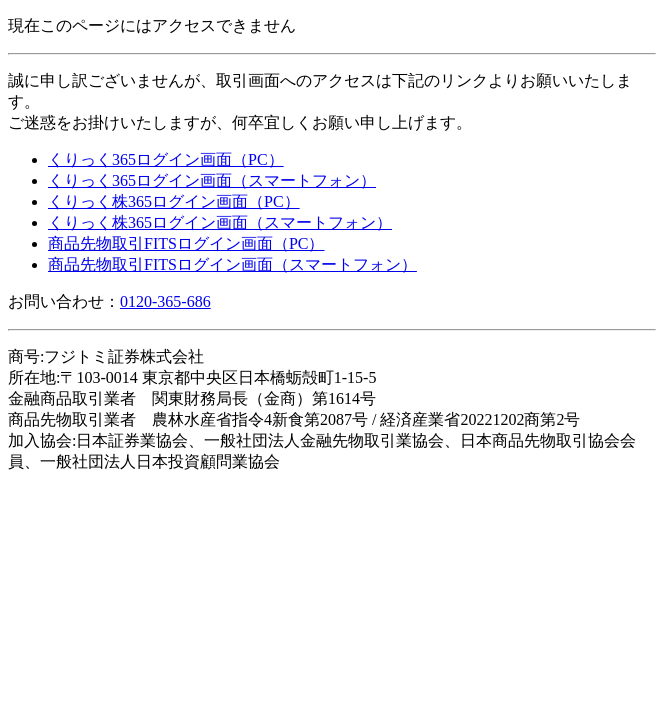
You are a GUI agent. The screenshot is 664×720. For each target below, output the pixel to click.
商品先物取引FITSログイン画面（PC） (186, 243)
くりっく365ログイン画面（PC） (166, 159)
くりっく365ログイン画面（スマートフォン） (212, 180)
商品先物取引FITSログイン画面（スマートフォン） (232, 264)
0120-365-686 (165, 301)
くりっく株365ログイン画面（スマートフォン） (220, 222)
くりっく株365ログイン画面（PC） (174, 201)
